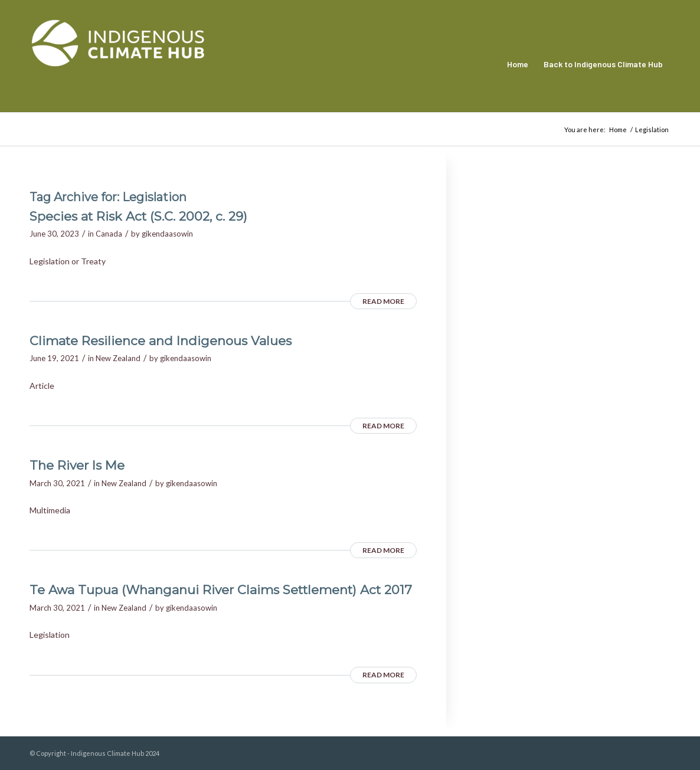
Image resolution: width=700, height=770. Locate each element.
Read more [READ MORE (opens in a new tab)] (383, 301)
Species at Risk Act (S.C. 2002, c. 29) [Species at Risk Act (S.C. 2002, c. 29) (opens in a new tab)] (138, 216)
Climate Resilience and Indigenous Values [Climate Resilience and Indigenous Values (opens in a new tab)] (161, 341)
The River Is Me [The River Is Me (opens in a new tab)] (77, 465)
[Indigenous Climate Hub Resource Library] (118, 64)
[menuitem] (518, 64)
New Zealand (118, 358)
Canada (109, 234)
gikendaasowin (167, 234)
